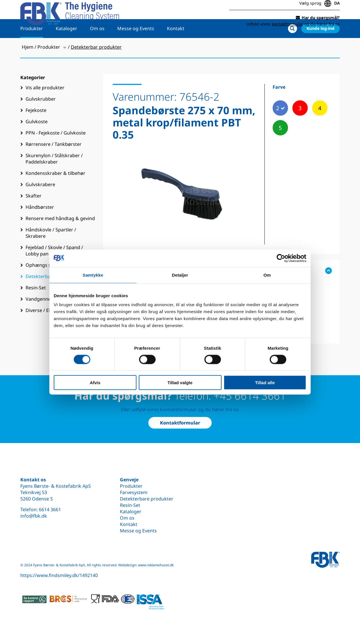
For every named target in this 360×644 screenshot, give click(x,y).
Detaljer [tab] (180, 275)
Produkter (32, 46)
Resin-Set (130, 505)
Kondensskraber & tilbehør (55, 190)
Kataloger (66, 46)
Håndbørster (40, 224)
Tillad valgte (180, 383)
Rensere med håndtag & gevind (60, 235)
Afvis (95, 383)
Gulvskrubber (41, 116)
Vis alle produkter (45, 105)
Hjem (28, 64)
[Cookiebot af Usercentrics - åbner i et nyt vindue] (281, 258)
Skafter (34, 213)
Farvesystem (134, 492)
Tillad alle (265, 383)
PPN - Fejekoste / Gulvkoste (56, 150)
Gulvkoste (37, 139)
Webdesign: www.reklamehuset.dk (146, 565)
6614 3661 (50, 509)
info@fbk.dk (34, 516)
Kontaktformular (180, 423)
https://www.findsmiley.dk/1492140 (59, 575)
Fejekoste (36, 127)
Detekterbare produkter (147, 499)
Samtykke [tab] (93, 275)
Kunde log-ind (321, 45)
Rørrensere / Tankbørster (54, 161)
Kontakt (176, 46)
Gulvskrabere (40, 202)
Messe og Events (136, 46)
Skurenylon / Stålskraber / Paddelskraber (54, 176)
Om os (97, 46)
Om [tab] (267, 275)
